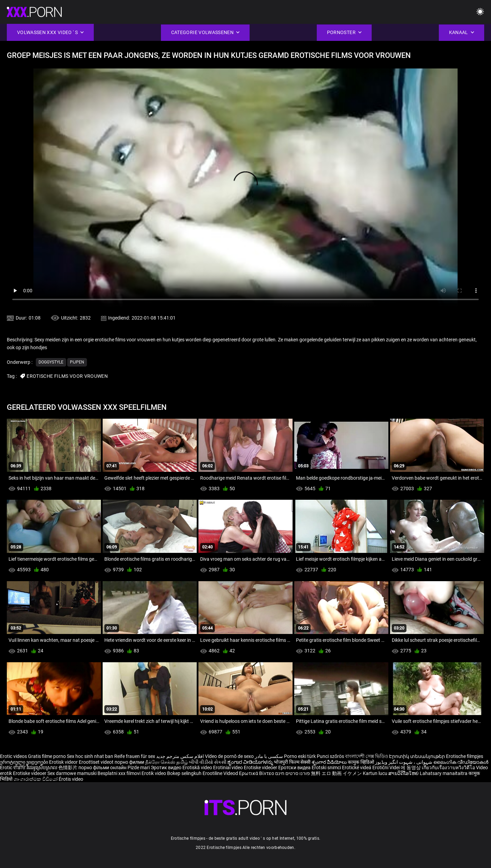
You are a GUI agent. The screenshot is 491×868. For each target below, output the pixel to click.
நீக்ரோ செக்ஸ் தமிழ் (167, 762)
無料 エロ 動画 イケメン (336, 773)
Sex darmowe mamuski (72, 773)
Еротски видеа (295, 768)
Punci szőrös (330, 756)
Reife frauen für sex (135, 756)
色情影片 (68, 768)
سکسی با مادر (269, 756)
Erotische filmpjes (465, 756)
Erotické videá (357, 768)
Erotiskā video (198, 768)
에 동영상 (411, 768)
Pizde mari (139, 768)
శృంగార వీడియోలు (330, 762)
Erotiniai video (228, 768)
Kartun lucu (376, 773)
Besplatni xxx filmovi (119, 773)
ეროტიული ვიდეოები (25, 762)
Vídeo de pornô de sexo (229, 756)
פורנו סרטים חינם (293, 773)
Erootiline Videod (221, 773)
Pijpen (77, 362)
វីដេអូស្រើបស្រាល (42, 768)
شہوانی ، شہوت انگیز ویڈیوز (404, 762)
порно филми (129, 762)
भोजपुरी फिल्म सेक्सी (292, 762)
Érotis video (71, 779)
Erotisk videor (64, 762)
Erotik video (154, 773)
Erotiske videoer (261, 768)
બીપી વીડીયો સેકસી (208, 762)
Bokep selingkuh (184, 773)
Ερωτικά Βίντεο (257, 773)
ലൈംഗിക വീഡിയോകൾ (461, 762)
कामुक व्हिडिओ (361, 762)
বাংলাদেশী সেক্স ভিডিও (367, 756)
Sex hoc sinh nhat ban (90, 756)
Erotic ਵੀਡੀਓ (13, 768)
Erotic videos (14, 756)
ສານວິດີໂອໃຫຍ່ (404, 773)
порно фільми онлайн (102, 768)
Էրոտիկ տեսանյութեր (418, 756)
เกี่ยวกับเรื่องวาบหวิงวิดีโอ (449, 768)
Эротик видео (167, 768)
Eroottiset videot (97, 762)
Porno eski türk (300, 756)
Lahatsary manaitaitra (444, 773)
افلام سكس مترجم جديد (180, 756)
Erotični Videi (386, 768)
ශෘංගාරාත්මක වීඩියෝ (36, 779)
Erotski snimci (327, 768)
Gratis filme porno (47, 756)
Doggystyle (51, 362)
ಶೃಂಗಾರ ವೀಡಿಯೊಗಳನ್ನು (251, 762)
